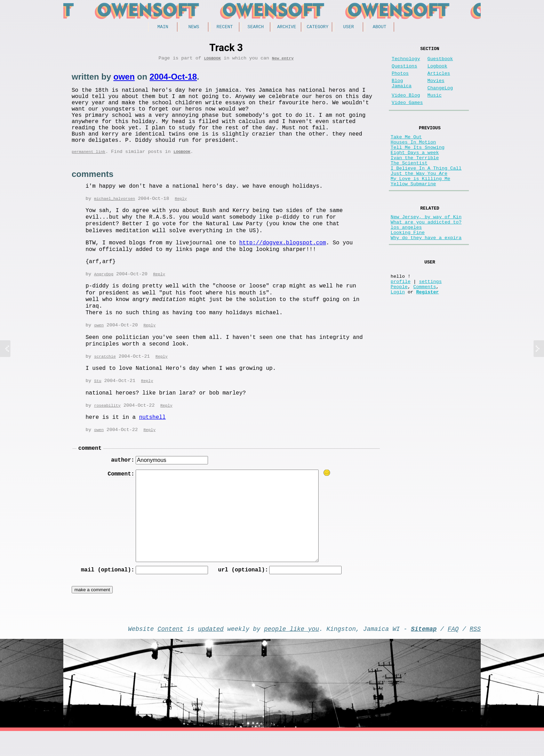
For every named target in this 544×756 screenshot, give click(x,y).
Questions (404, 70)
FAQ (453, 652)
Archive (287, 27)
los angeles (406, 259)
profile (401, 321)
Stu (98, 399)
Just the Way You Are (419, 197)
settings (430, 321)
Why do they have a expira (426, 272)
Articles (439, 79)
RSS (475, 652)
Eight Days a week (415, 170)
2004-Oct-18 (173, 79)
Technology (406, 62)
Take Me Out (406, 151)
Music (435, 105)
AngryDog (103, 291)
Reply (181, 215)
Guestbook (440, 62)
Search (256, 27)
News (194, 27)
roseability (107, 424)
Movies (436, 88)
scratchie (105, 374)
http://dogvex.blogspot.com (283, 260)
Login (398, 334)
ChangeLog (440, 96)
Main (163, 27)
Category (318, 27)
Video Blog (406, 105)
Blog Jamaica (402, 91)
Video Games (407, 114)
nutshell (153, 436)
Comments (425, 328)
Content (170, 652)
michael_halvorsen (114, 215)
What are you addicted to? (426, 252)
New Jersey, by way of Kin (426, 246)
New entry (283, 60)
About (379, 27)
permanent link (89, 168)
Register (427, 334)
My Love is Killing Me (420, 204)
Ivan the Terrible (415, 177)
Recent (225, 27)
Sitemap (424, 652)
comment (90, 468)
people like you (291, 652)
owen (124, 79)
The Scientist (409, 184)
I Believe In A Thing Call (426, 190)
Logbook (212, 60)
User (348, 27)
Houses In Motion (413, 157)
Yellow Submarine (413, 210)
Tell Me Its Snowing (418, 164)
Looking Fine (408, 265)
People (399, 328)
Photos (400, 79)
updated (211, 652)
